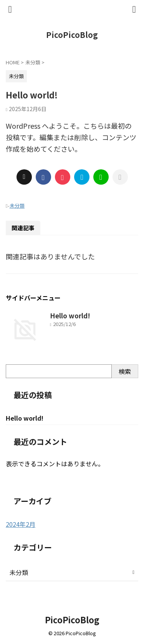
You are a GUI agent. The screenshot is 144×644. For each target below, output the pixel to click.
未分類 (17, 206)
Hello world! (70, 315)
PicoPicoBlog (72, 35)
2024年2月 (21, 524)
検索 (125, 371)
